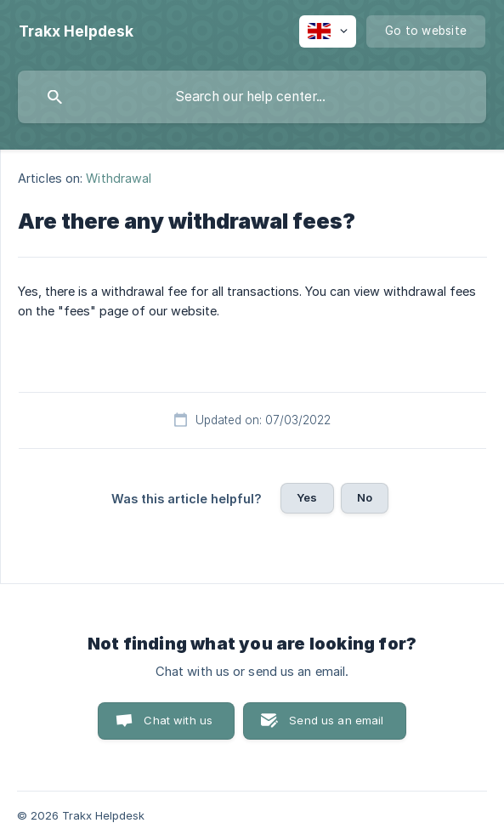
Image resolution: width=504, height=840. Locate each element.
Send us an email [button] (336, 720)
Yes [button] (307, 497)
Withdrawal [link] (119, 178)
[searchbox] (252, 97)
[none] (76, 31)
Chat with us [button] (178, 720)
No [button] (365, 497)
